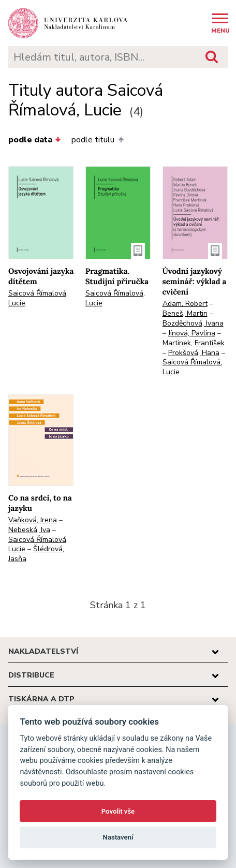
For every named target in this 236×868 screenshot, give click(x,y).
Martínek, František (194, 343)
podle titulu (97, 140)
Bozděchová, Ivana (193, 323)
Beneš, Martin (185, 313)
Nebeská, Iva (29, 530)
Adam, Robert (185, 304)
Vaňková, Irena (33, 520)
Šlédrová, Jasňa (36, 554)
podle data (35, 140)
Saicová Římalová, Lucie (38, 298)
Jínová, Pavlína (192, 333)
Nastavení (118, 837)
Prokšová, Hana (194, 353)
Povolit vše (118, 811)
